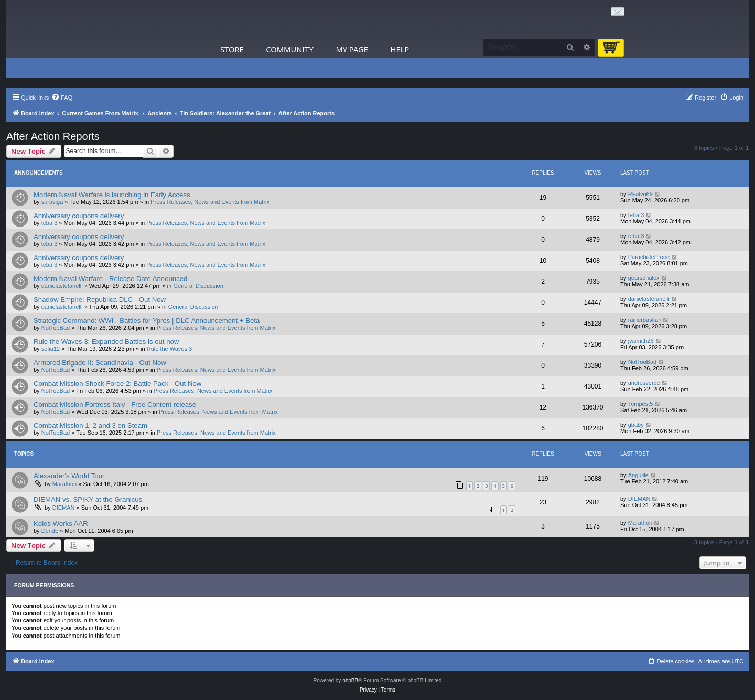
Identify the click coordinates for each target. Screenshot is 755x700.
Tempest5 (641, 404)
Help (400, 49)
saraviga (52, 202)
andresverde (644, 383)
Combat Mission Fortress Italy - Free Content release (115, 405)
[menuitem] (62, 98)
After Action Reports (53, 136)
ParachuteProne (649, 257)
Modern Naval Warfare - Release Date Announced (110, 279)
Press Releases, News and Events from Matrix (210, 202)
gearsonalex (644, 278)
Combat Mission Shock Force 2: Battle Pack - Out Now (117, 384)
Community (289, 49)
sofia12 (51, 349)
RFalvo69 (640, 194)
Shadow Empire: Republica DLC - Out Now (100, 300)
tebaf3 (50, 223)
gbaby (636, 425)
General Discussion (198, 286)
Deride (50, 531)
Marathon (64, 484)
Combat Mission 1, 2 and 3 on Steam (90, 426)
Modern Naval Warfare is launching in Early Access (112, 195)
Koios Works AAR (61, 524)
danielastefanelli (62, 286)
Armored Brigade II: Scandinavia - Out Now (100, 363)
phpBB (350, 680)
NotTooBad (56, 328)
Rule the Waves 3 (169, 349)
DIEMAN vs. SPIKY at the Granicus (88, 499)
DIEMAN (64, 508)
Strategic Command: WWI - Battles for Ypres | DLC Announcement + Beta (147, 321)
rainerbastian (645, 320)
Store (232, 49)
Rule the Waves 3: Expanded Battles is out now (106, 342)
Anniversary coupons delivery (79, 216)
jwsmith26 (641, 341)
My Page (352, 49)
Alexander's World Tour (69, 476)
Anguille (638, 475)
